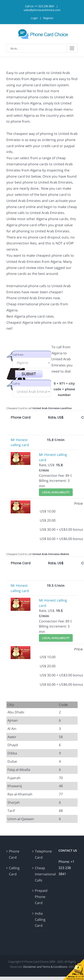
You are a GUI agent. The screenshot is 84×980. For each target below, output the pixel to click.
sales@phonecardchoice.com (42, 10)
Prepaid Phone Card (41, 897)
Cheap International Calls (42, 874)
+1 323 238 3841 (45, 6)
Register (48, 18)
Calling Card (14, 871)
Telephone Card (42, 854)
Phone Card (14, 854)
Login (34, 18)
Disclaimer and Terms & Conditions (45, 967)
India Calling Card (40, 920)
